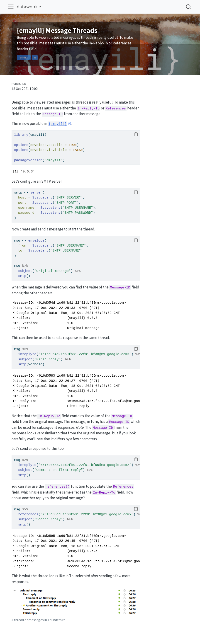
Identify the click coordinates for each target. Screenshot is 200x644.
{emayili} (24, 58)
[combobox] (189, 7)
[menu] (11, 7)
